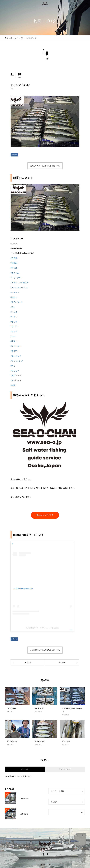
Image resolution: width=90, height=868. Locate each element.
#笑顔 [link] (13, 375)
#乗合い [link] (14, 341)
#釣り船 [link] (14, 268)
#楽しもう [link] (15, 371)
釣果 (12, 89)
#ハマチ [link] (14, 317)
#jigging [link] (14, 297)
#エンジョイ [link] (16, 356)
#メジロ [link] (14, 312)
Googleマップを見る (45, 515)
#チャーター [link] (16, 346)
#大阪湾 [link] (14, 258)
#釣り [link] (13, 366)
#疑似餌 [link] (14, 263)
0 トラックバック (65, 769)
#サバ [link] (13, 336)
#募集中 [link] (14, 351)
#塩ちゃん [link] (15, 273)
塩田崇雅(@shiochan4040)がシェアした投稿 (42, 628)
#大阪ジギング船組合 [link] (20, 283)
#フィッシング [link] (17, 361)
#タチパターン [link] (17, 302)
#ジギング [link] (15, 292)
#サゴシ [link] (14, 327)
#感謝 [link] (13, 385)
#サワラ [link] (14, 322)
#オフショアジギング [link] (20, 288)
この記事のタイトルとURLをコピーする (45, 166)
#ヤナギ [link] (14, 331)
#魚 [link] (12, 380)
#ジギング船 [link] (16, 278)
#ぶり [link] (13, 307)
